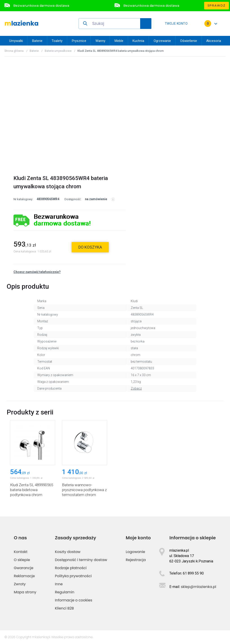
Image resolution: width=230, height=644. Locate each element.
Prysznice (79, 41)
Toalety (57, 41)
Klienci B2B (64, 608)
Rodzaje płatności (71, 568)
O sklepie (22, 560)
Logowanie (135, 552)
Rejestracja (136, 560)
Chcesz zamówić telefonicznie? (37, 272)
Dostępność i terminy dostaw (81, 560)
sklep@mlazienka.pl (198, 587)
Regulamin (65, 592)
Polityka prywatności (73, 576)
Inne (59, 584)
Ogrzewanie (162, 41)
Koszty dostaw (68, 552)
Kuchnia (138, 41)
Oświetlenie (189, 41)
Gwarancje (23, 568)
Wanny (100, 41)
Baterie (37, 41)
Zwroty (20, 584)
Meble (119, 41)
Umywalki (16, 41)
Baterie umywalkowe (58, 51)
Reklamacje (24, 576)
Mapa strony (25, 592)
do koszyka (90, 247)
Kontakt (21, 552)
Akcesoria (214, 41)
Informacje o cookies (74, 600)
